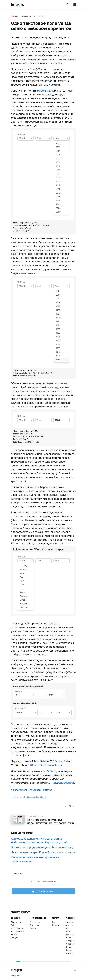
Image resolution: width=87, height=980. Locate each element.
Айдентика (16, 922)
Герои (68, 938)
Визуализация (72, 934)
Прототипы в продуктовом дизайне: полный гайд (42, 847)
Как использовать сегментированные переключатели (35, 859)
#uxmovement (19, 790)
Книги (14, 934)
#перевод (35, 790)
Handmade (71, 922)
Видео (68, 931)
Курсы (68, 950)
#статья (48, 790)
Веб (13, 925)
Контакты (15, 976)
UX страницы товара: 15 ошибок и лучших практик (43, 852)
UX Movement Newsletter (46, 765)
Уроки (33, 928)
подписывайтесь (64, 783)
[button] (68, 4)
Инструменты (17, 931)
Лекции (14, 938)
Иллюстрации (17, 928)
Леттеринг (35, 922)
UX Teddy (51, 771)
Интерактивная (73, 944)
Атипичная (71, 925)
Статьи (14, 16)
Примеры (35, 925)
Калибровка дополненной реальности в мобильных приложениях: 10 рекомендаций (39, 840)
